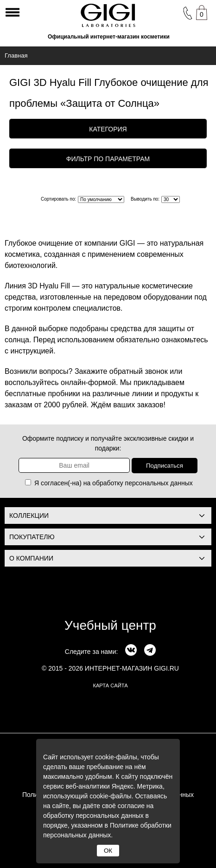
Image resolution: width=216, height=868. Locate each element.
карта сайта (110, 685)
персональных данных (159, 483)
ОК (108, 851)
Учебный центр (110, 625)
